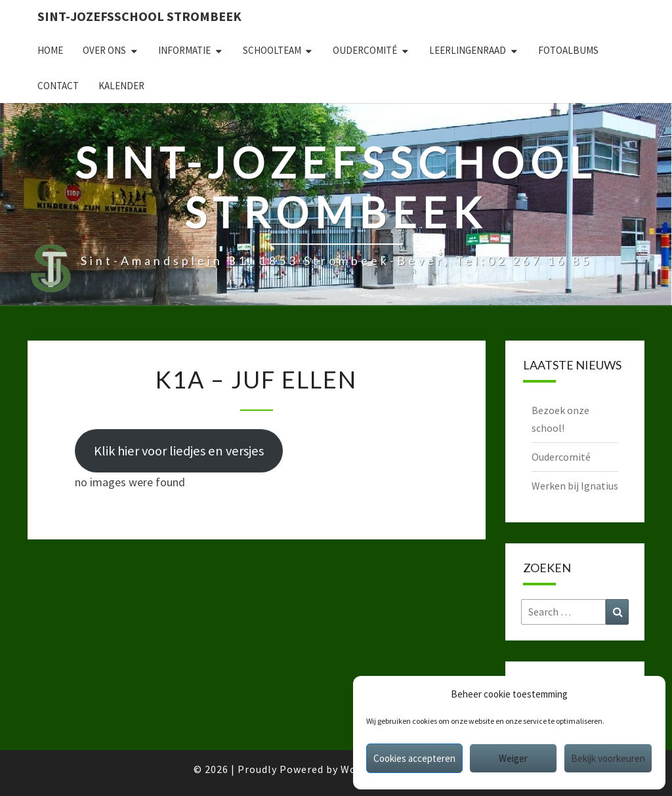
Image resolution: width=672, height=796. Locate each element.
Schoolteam (272, 50)
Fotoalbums (568, 50)
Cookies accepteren (414, 758)
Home (50, 50)
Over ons (104, 50)
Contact (58, 86)
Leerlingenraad (468, 50)
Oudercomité (365, 50)
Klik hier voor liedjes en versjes (179, 451)
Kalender (121, 86)
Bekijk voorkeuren (608, 758)
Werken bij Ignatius (575, 486)
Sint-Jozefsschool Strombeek (139, 16)
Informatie (184, 50)
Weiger (513, 758)
